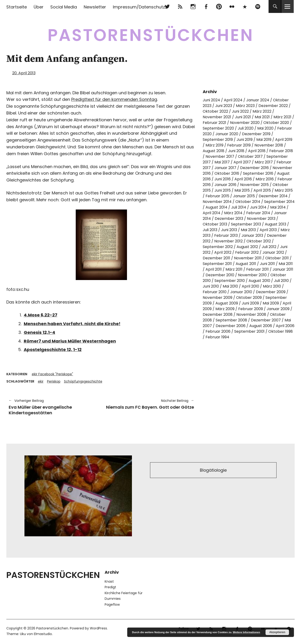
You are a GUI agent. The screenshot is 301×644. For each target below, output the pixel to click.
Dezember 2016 (254, 168)
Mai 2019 (264, 140)
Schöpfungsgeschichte (83, 381)
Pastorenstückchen (151, 35)
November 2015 (254, 185)
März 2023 (245, 106)
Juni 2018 (236, 151)
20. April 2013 (24, 73)
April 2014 (212, 213)
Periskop (54, 381)
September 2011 (217, 264)
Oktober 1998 (281, 331)
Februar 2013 (226, 235)
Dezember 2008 (218, 314)
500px (245, 6)
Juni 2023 (224, 106)
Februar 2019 (239, 145)
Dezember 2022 (273, 106)
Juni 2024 (211, 100)
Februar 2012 (247, 252)
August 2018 (214, 151)
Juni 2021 (243, 117)
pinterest (219, 6)
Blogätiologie (213, 470)
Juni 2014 (258, 207)
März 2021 (282, 117)
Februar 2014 (258, 213)
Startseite (17, 7)
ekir (41, 381)
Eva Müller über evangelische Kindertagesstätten (53, 407)
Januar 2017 (225, 168)
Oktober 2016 (227, 173)
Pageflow (112, 604)
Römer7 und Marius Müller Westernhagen (70, 341)
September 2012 (218, 247)
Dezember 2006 (231, 326)
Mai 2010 (230, 286)
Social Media (64, 7)
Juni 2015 (223, 190)
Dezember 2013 (229, 219)
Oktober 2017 (250, 156)
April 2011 (214, 269)
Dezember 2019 (256, 134)
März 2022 (262, 111)
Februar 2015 (217, 196)
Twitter (167, 6)
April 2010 (250, 286)
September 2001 (249, 331)
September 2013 (246, 224)
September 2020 (218, 128)
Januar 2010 (241, 292)
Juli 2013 (210, 230)
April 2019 (284, 140)
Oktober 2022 (215, 111)
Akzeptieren (277, 632)
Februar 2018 (281, 151)
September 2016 (258, 173)
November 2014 (217, 202)
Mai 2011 (286, 264)
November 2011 (248, 258)
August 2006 (261, 326)
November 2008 (251, 314)
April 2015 (262, 190)
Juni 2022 (240, 111)
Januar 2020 (227, 134)
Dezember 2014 (273, 196)
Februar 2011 (257, 269)
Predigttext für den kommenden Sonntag (114, 99)
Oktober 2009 (249, 298)
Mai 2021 (262, 117)
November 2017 (220, 156)
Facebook (206, 6)
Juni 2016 (223, 179)
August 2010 (259, 281)
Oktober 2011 (277, 258)
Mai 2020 (265, 128)
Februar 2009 (251, 309)
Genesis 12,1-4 (40, 332)
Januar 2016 (225, 185)
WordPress (98, 628)
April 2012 (223, 252)
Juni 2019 (245, 140)
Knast (109, 581)
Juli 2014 (239, 207)
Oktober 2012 (259, 241)
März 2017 (264, 162)
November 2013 (261, 219)
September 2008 (231, 320)
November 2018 (269, 145)
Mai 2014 (278, 207)
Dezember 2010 (220, 275)
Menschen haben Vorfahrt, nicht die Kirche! (72, 324)
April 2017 (242, 162)
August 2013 (275, 224)
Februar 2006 (218, 331)
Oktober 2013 (215, 224)
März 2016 (265, 179)
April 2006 (285, 326)
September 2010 (230, 281)
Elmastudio (43, 634)
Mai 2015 (242, 190)
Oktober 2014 (248, 202)
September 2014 (279, 202)
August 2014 (216, 207)
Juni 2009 (250, 303)
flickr (232, 6)
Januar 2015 (244, 196)
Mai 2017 (222, 162)
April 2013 (268, 230)
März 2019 (214, 145)
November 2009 (218, 298)
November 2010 (252, 275)
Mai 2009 (271, 303)
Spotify (258, 6)
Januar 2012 (273, 252)
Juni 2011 (267, 264)
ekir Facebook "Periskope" (52, 374)
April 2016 (243, 179)
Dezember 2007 (266, 320)
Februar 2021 (214, 123)
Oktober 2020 (276, 123)
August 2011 (246, 264)
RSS (180, 6)
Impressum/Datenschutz (139, 7)
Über (39, 7)
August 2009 (227, 303)
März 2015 (284, 190)
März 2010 (272, 286)
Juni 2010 (211, 286)
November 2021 (217, 117)
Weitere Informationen (246, 632)
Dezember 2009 (271, 292)
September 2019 (218, 140)
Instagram (193, 6)
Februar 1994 (217, 337)
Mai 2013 (248, 230)
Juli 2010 (281, 281)
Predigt (110, 587)
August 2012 (247, 247)
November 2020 (245, 123)
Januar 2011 (283, 269)
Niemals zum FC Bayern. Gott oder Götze (150, 404)
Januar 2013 (252, 235)
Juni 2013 (229, 230)
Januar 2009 (278, 309)
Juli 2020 (246, 128)
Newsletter (95, 7)
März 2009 (225, 309)
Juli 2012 (269, 247)
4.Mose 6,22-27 (41, 315)
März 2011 (234, 269)
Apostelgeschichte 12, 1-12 (53, 350)
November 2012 (228, 241)
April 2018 (257, 151)
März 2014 (233, 213)
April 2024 (233, 100)
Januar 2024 (258, 100)
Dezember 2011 (216, 258)
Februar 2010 (215, 292)
